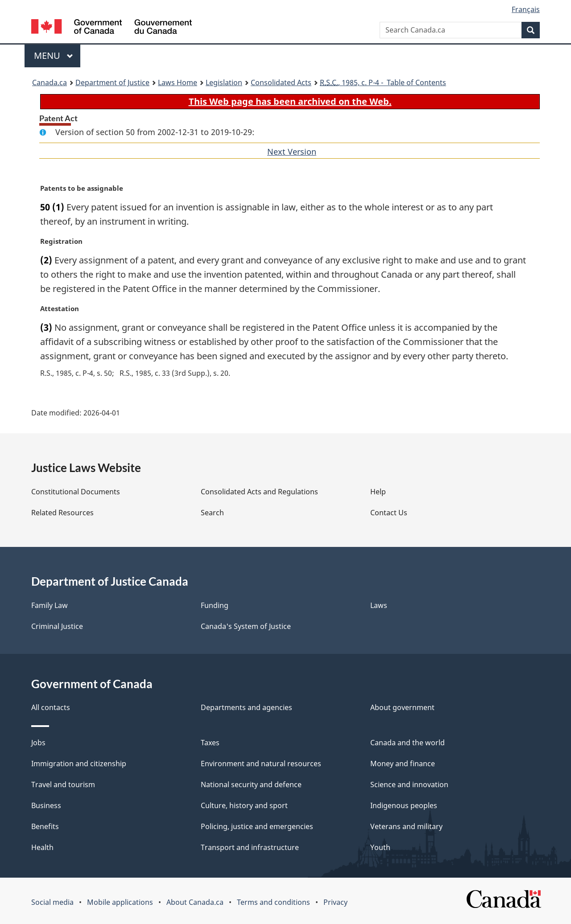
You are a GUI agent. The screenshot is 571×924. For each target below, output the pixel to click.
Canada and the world (408, 743)
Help (378, 492)
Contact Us (389, 513)
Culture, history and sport (244, 805)
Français (526, 9)
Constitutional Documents (76, 492)
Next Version (292, 152)
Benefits (45, 826)
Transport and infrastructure (250, 847)
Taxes (210, 743)
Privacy (335, 902)
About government (402, 707)
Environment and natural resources (261, 764)
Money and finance (403, 764)
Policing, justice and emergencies (257, 826)
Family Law (50, 605)
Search (212, 513)
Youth (380, 847)
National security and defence (251, 784)
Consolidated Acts (281, 82)
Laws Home (178, 82)
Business (46, 805)
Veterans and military (406, 826)
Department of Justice (112, 82)
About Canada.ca (195, 902)
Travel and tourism (63, 784)
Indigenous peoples (404, 805)
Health (42, 847)
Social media (52, 902)
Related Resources (62, 513)
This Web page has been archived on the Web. (290, 101)
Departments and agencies (246, 707)
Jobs (38, 743)
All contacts (51, 707)
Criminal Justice (57, 626)
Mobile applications (120, 902)
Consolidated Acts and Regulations (259, 492)
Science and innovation (409, 784)
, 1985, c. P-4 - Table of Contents (383, 82)
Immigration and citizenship (79, 764)
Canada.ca (50, 82)
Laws (379, 605)
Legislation (224, 82)
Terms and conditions (273, 902)
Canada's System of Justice (246, 626)
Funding (215, 605)
